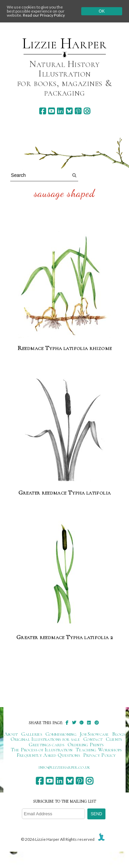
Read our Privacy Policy (44, 15)
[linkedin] (60, 111)
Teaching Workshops (99, 750)
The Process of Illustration (42, 750)
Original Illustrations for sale (45, 739)
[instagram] (87, 111)
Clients (114, 739)
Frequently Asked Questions (48, 755)
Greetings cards (46, 745)
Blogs (119, 734)
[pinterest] (78, 111)
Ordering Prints (86, 745)
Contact (93, 739)
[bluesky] (69, 111)
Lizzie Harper (64, 44)
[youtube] (51, 111)
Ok (102, 11)
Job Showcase (94, 734)
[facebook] (42, 111)
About (11, 734)
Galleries (32, 734)
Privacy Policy (99, 755)
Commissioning (61, 734)
